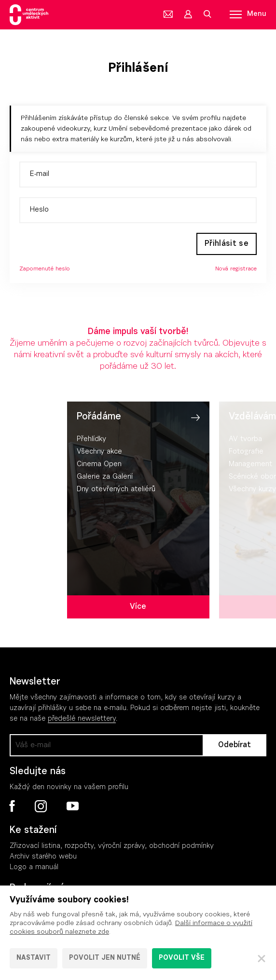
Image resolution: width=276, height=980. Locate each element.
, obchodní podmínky (179, 846)
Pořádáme (99, 417)
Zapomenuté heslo (45, 269)
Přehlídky (91, 439)
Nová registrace (236, 269)
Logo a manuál (34, 867)
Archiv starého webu (43, 857)
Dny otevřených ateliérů (116, 490)
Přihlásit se (227, 244)
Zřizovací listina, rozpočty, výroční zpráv (76, 846)
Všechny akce (99, 452)
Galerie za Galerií (105, 477)
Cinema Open (99, 464)
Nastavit (34, 958)
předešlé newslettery (82, 719)
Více (138, 607)
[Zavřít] (262, 958)
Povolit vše (182, 958)
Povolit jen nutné (105, 958)
